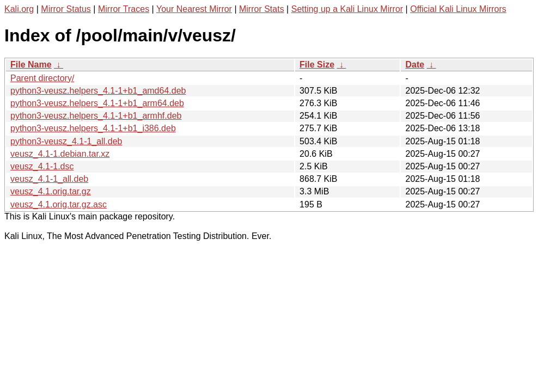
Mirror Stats (262, 9)
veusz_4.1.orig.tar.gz (51, 191)
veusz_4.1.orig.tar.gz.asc (59, 204)
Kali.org (19, 9)
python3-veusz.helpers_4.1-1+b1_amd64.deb (98, 91)
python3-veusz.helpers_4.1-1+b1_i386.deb (93, 128)
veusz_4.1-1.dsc (42, 166)
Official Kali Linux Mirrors (458, 9)
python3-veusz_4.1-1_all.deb (66, 141)
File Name (31, 65)
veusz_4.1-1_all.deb (49, 179)
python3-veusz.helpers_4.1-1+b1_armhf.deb (96, 116)
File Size (317, 65)
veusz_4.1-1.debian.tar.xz (60, 154)
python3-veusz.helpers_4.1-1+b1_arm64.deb (97, 103)
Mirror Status (66, 9)
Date (415, 65)
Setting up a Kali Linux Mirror (347, 9)
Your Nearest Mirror (194, 9)
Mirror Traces (124, 9)
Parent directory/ (42, 78)
